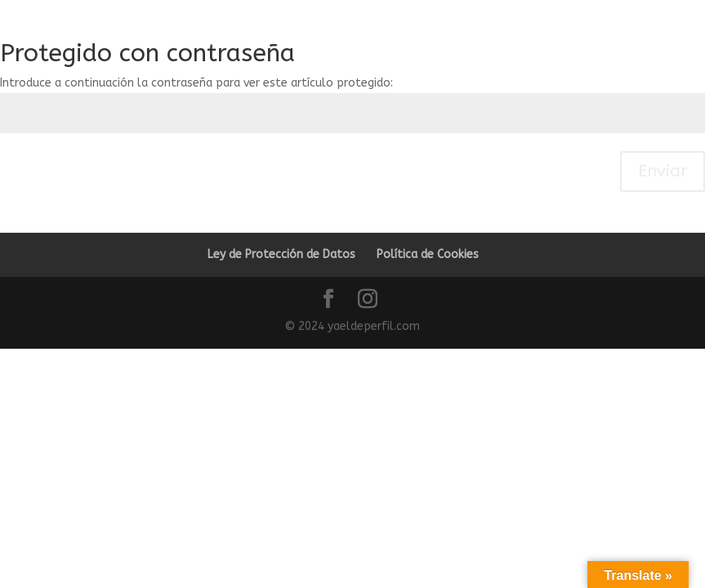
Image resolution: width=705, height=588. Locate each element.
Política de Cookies (428, 254)
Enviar (663, 171)
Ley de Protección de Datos (281, 254)
